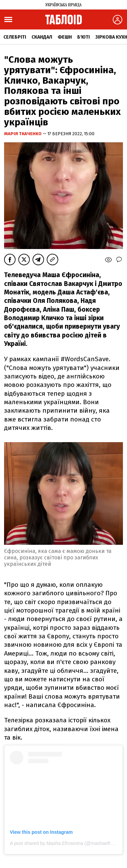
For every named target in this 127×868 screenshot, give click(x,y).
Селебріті (15, 37)
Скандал (42, 37)
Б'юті (83, 37)
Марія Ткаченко (23, 134)
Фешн (65, 37)
